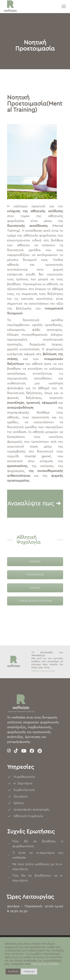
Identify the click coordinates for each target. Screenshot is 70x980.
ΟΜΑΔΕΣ (35, 588)
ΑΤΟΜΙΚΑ (35, 562)
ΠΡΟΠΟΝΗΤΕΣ (35, 575)
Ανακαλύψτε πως (31, 503)
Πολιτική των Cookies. (45, 964)
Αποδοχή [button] (13, 971)
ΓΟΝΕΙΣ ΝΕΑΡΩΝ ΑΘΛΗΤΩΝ (35, 601)
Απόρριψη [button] (29, 971)
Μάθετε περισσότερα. (43, 671)
